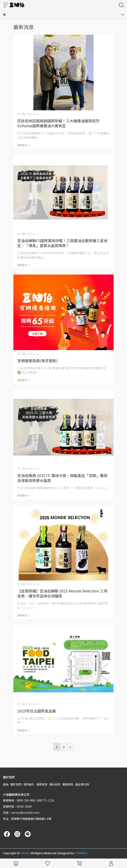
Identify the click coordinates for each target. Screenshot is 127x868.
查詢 (6, 784)
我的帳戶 (29, 784)
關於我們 (16, 784)
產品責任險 (82, 784)
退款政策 (42, 784)
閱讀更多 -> (24, 145)
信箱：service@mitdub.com (21, 813)
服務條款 (68, 784)
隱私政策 (55, 784)
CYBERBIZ (81, 853)
